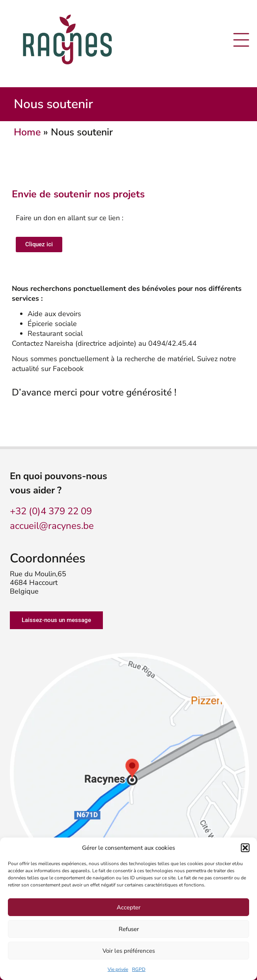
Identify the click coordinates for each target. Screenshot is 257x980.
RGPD (139, 969)
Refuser (129, 929)
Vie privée (118, 969)
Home (27, 132)
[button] (245, 848)
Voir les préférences (129, 951)
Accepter (128, 907)
